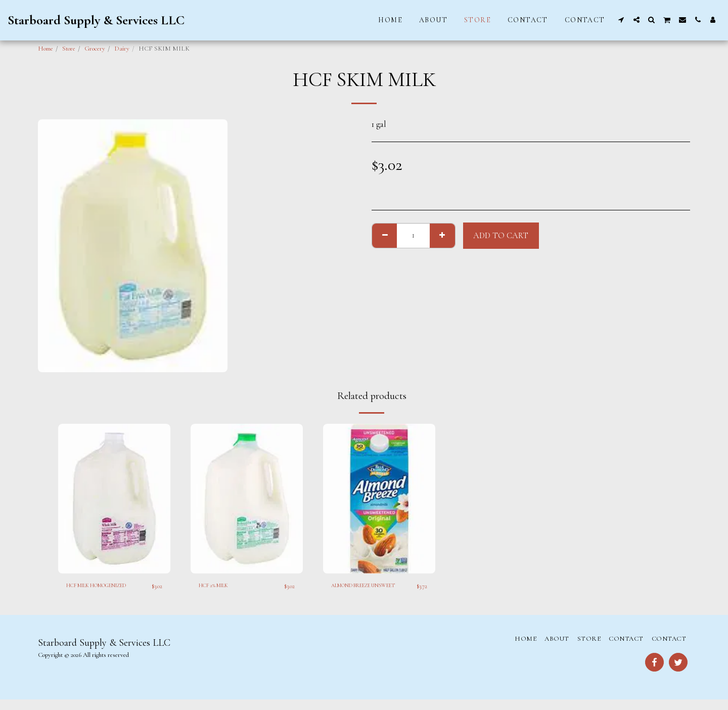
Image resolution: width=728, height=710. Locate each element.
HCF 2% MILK (219, 586)
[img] (114, 499)
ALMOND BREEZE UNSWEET (359, 591)
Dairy (122, 49)
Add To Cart (501, 236)
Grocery (95, 49)
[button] (621, 20)
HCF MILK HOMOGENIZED (92, 591)
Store (69, 49)
